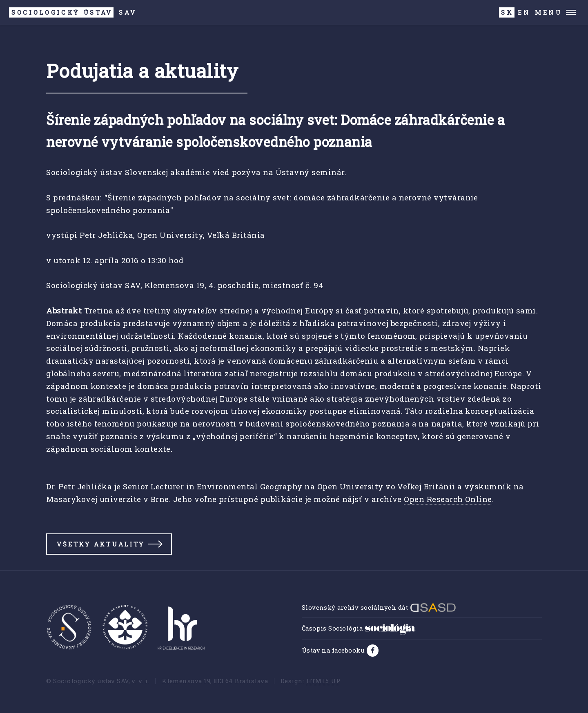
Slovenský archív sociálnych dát (379, 607)
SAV (73, 12)
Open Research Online (448, 499)
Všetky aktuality (101, 544)
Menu (549, 12)
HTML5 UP (323, 681)
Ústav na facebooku (334, 650)
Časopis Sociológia (359, 628)
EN (524, 12)
